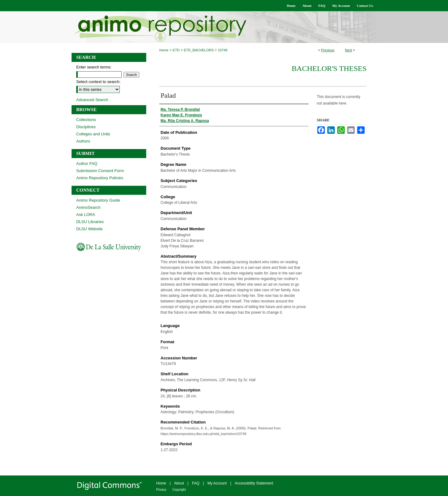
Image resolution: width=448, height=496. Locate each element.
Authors (83, 141)
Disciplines (86, 127)
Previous (328, 50)
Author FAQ (87, 164)
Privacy (161, 490)
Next (349, 50)
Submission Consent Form (100, 171)
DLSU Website (89, 229)
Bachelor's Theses (329, 68)
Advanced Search (92, 100)
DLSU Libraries (90, 222)
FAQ (196, 483)
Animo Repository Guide (98, 200)
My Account (217, 483)
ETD (176, 50)
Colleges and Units (93, 134)
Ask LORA (86, 215)
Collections (86, 120)
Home (164, 50)
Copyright (179, 490)
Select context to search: (98, 82)
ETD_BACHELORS (199, 50)
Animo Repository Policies (100, 178)
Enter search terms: (94, 67)
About (179, 483)
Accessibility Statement (254, 483)
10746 (223, 50)
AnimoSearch (88, 207)
